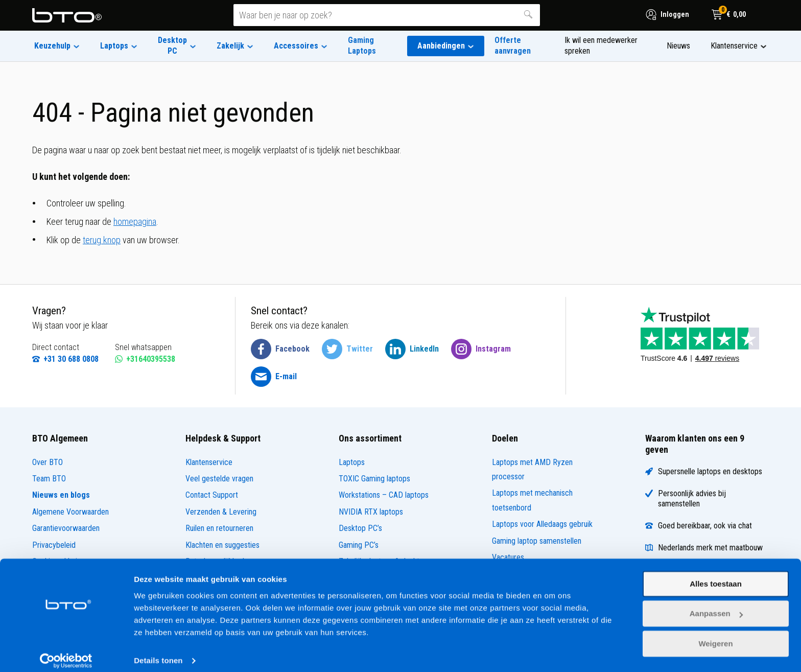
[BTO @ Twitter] (347, 349)
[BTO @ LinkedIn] (412, 349)
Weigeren (715, 635)
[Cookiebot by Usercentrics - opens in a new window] (66, 652)
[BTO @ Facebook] (280, 349)
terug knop (102, 240)
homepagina (135, 222)
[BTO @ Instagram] (481, 349)
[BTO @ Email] (274, 377)
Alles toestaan (716, 575)
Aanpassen (716, 605)
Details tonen (158, 652)
